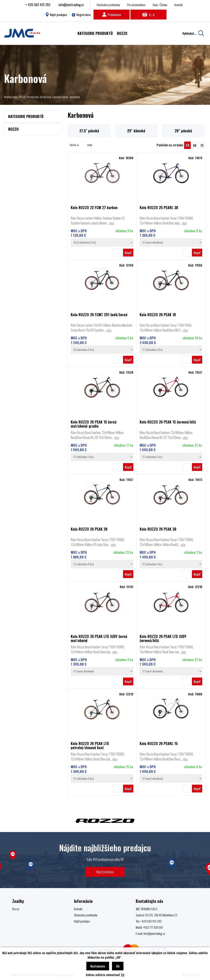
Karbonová (75, 97)
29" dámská (136, 131)
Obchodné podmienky (108, 5)
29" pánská (183, 131)
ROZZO (22, 97)
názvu (74, 145)
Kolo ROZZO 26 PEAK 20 (89, 529)
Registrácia (81, 15)
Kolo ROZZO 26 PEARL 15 (159, 744)
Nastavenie (98, 966)
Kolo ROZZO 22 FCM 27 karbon (94, 208)
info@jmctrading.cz (71, 5)
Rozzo (16, 909)
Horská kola (33, 97)
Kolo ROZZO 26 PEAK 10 (158, 315)
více (112, 223)
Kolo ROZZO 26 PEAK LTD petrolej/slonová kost (90, 745)
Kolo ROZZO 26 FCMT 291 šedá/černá (99, 315)
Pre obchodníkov (136, 5)
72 (202, 145)
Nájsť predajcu (105, 872)
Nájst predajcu (56, 15)
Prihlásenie (112, 15)
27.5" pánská (89, 131)
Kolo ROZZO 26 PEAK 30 (158, 529)
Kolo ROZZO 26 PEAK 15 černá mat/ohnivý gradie (94, 424)
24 (187, 145)
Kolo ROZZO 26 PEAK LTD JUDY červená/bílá (163, 638)
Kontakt (179, 5)
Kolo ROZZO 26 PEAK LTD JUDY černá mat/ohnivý (99, 638)
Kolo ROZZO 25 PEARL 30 (159, 208)
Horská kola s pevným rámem (54, 97)
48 (195, 145)
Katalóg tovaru (11, 97)
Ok (118, 966)
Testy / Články (160, 5)
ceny (90, 145)
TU (123, 975)
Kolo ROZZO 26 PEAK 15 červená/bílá (168, 422)
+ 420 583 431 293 (38, 5)
